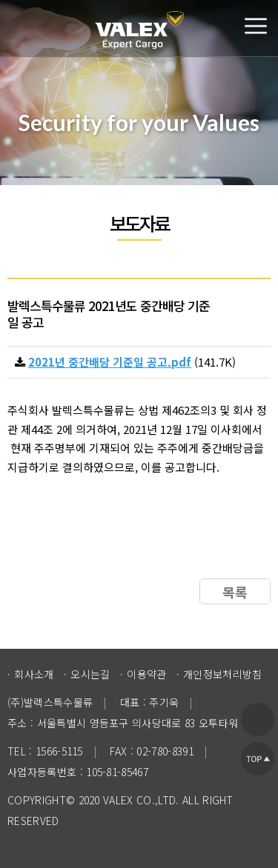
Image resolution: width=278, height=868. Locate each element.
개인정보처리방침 (223, 674)
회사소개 (34, 674)
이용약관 (146, 674)
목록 (235, 592)
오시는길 (90, 674)
